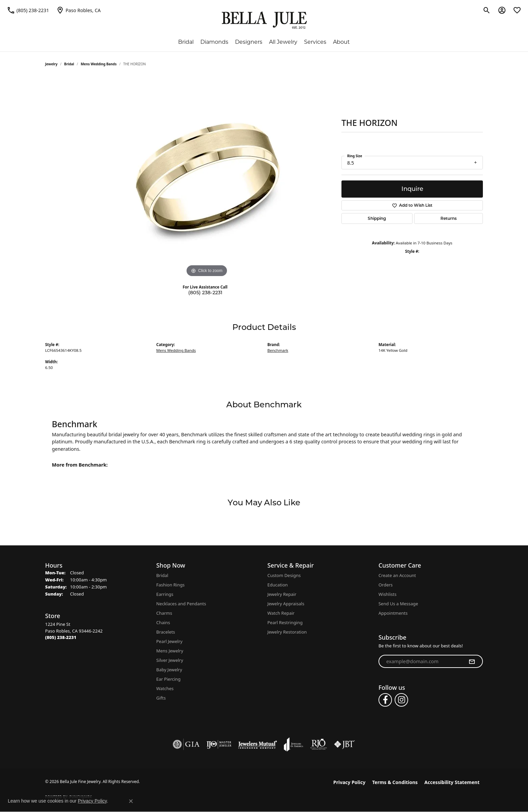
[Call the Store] (61, 637)
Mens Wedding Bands (99, 64)
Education (278, 585)
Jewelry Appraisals (286, 604)
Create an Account (397, 575)
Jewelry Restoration (287, 632)
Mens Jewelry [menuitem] (170, 651)
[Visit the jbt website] (344, 744)
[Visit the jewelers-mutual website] (257, 744)
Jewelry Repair (282, 594)
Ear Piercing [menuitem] (168, 679)
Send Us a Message (398, 604)
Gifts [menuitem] (161, 698)
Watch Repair (281, 613)
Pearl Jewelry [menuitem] (169, 641)
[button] (487, 10)
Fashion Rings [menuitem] (170, 585)
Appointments (393, 613)
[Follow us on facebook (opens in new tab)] (385, 700)
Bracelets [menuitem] (166, 632)
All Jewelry (283, 42)
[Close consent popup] (131, 801)
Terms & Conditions (395, 782)
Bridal (186, 42)
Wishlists (387, 594)
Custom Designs (284, 575)
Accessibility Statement (452, 782)
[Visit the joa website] (294, 744)
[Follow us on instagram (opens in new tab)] (401, 700)
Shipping (377, 218)
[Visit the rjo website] (319, 744)
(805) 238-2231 (205, 293)
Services (315, 42)
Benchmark (278, 350)
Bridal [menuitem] (162, 575)
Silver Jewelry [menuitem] (170, 660)
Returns (449, 218)
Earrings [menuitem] (165, 594)
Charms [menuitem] (164, 613)
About (341, 42)
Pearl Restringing (285, 622)
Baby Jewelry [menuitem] (169, 670)
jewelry (51, 64)
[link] (28, 10)
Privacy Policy (349, 782)
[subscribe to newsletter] (472, 662)
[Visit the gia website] (186, 744)
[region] (207, 178)
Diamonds (214, 42)
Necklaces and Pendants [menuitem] (181, 604)
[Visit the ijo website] (219, 744)
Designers (249, 42)
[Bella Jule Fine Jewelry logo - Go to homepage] (264, 20)
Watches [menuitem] (165, 688)
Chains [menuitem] (163, 622)
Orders (386, 585)
